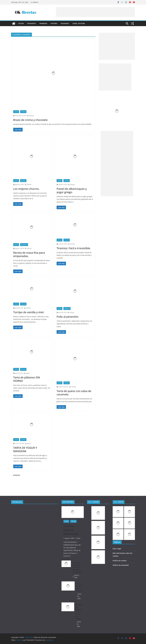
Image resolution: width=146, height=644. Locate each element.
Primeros (43, 23)
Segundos (65, 23)
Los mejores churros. (26, 189)
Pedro (78, 538)
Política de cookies (120, 561)
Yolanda (31, 116)
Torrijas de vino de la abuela (79, 587)
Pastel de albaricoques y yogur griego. (72, 190)
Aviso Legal (117, 549)
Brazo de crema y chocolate (30, 120)
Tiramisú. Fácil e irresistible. (74, 248)
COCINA (21, 23)
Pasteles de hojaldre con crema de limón (79, 612)
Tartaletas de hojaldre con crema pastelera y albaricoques (77, 568)
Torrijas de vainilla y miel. (29, 312)
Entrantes (32, 23)
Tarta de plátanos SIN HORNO (27, 379)
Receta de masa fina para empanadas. (29, 254)
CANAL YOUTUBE (79, 23)
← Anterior (16, 475)
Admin (28, 373)
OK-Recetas (17, 502)
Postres (54, 23)
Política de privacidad (121, 565)
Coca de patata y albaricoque (71, 530)
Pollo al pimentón (68, 317)
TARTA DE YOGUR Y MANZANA (25, 449)
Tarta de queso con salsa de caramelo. (74, 393)
